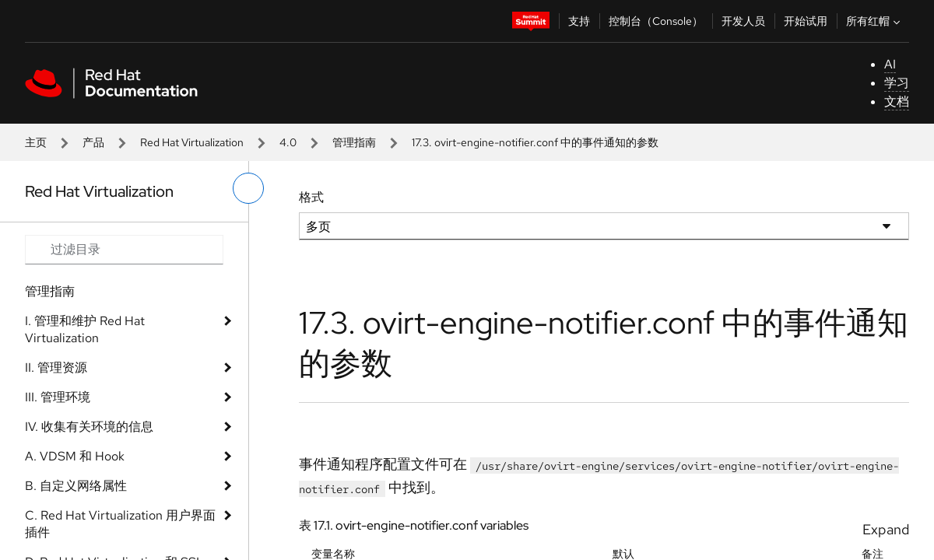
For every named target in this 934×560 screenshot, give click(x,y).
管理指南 (354, 142)
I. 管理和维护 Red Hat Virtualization (85, 329)
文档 (897, 101)
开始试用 (806, 21)
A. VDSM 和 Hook (75, 456)
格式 (311, 197)
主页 (36, 142)
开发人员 (743, 21)
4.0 (288, 142)
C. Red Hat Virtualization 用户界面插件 (120, 524)
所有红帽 (875, 21)
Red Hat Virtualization (192, 142)
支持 (579, 21)
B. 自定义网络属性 (76, 486)
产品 (93, 142)
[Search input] (124, 250)
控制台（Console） (656, 21)
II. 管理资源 (56, 367)
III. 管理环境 (58, 397)
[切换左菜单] (248, 188)
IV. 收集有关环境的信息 (89, 427)
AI (890, 64)
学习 (897, 83)
